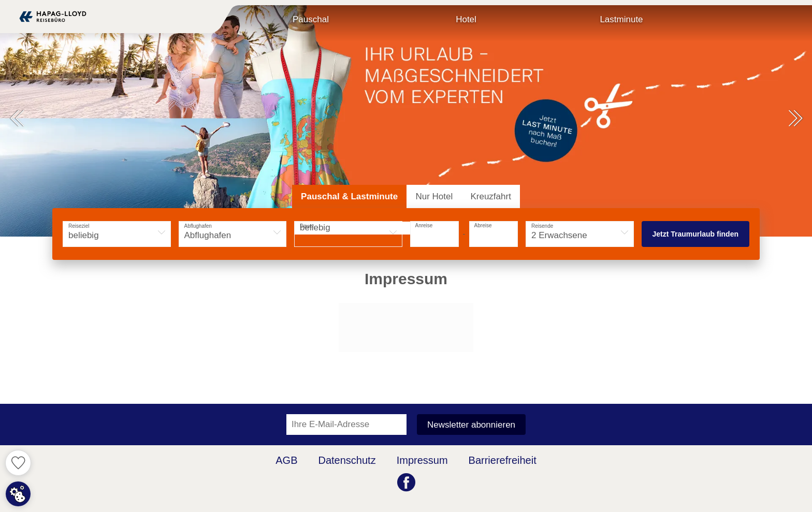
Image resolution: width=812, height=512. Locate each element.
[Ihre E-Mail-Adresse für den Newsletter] (346, 425)
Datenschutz (347, 460)
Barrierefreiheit (503, 460)
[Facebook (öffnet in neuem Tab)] (406, 484)
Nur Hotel (434, 196)
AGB (286, 460)
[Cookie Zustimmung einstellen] (18, 494)
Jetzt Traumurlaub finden (695, 234)
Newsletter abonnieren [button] (471, 425)
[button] (17, 119)
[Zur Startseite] (53, 17)
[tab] (349, 196)
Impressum (422, 460)
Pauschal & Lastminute (349, 196)
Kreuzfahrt (490, 196)
